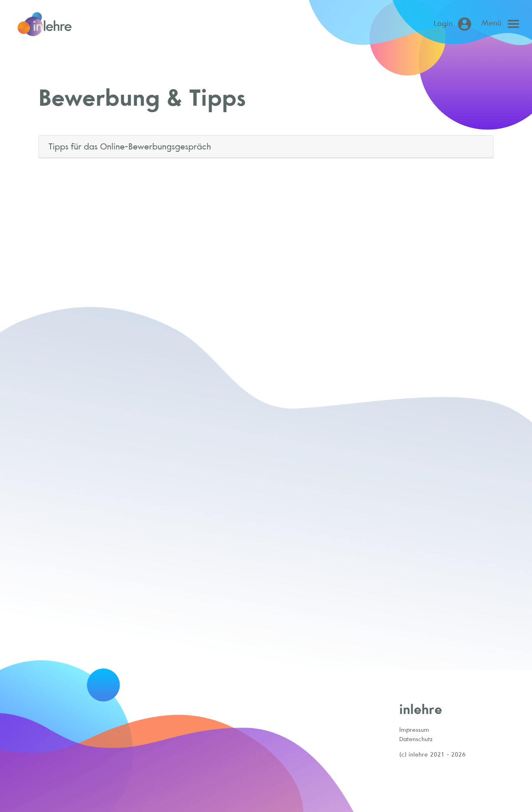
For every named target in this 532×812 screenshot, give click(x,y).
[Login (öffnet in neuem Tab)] (454, 24)
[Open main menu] (502, 24)
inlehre (421, 709)
